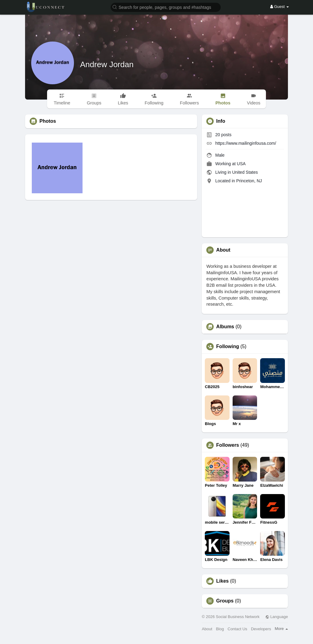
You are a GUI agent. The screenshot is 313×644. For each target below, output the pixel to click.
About (207, 629)
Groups (225, 601)
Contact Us (238, 629)
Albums (225, 327)
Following (228, 347)
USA (241, 164)
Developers (261, 629)
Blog (220, 629)
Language (277, 617)
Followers (228, 445)
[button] (166, 7)
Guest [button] (280, 7)
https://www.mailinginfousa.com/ (246, 143)
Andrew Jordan (107, 64)
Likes (222, 581)
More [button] (281, 629)
